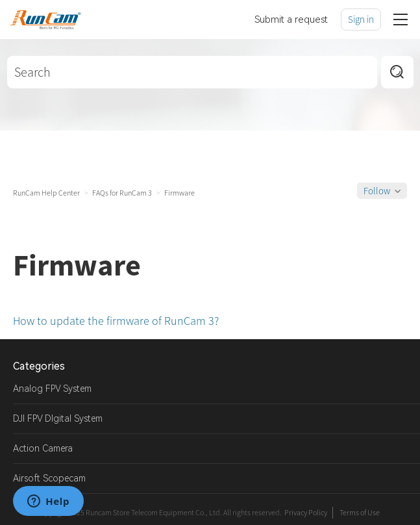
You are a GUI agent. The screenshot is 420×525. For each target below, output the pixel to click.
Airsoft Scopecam (49, 478)
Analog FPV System (52, 389)
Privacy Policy (306, 512)
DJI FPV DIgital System (58, 418)
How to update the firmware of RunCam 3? (116, 321)
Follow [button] (377, 191)
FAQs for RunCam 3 (122, 193)
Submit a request (291, 19)
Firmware (179, 193)
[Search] (192, 72)
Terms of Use (360, 512)
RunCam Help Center (46, 193)
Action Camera (43, 448)
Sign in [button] (361, 19)
